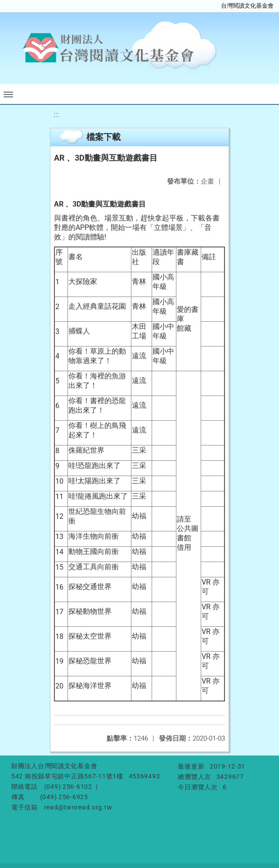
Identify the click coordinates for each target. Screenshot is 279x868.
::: (56, 115)
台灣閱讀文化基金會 (247, 6)
